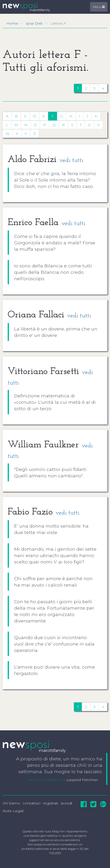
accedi (66, 803)
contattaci (32, 803)
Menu (99, 7)
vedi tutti (71, 160)
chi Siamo (11, 803)
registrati (51, 803)
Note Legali (13, 811)
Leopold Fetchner (82, 780)
